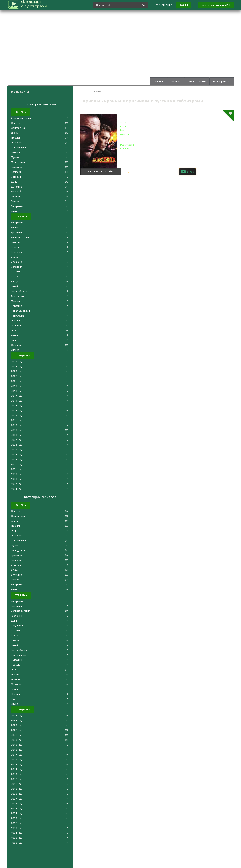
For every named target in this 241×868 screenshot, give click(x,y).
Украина (16, 679)
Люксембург (18, 296)
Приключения (19, 147)
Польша (16, 665)
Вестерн (16, 196)
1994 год (16, 833)
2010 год (16, 425)
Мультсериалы (197, 81)
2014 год (16, 406)
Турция (15, 675)
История (16, 177)
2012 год (16, 415)
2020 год (16, 740)
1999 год (16, 828)
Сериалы (175, 81)
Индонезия (17, 626)
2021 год (16, 381)
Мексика (16, 301)
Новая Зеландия (20, 311)
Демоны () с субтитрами (144, 116)
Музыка (15, 157)
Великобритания (21, 237)
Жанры (21, 112)
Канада (15, 281)
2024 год (16, 367)
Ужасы (15, 133)
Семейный (17, 143)
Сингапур (16, 321)
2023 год (16, 371)
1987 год (16, 484)
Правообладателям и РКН (216, 5)
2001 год (16, 469)
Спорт (14, 531)
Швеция (15, 694)
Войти (183, 5)
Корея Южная (19, 291)
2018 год (16, 391)
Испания (16, 272)
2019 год (16, 386)
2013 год (16, 411)
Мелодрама (18, 162)
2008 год (16, 435)
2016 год (16, 760)
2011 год (16, 420)
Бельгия (16, 228)
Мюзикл (15, 152)
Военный (16, 192)
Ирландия (17, 262)
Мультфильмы (222, 81)
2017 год (16, 396)
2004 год (16, 455)
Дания (15, 621)
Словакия (16, 325)
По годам (22, 356)
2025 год (16, 362)
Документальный (21, 118)
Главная (158, 81)
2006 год (16, 445)
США (13, 330)
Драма (15, 182)
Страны (21, 217)
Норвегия (16, 306)
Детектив (16, 187)
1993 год (16, 838)
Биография (17, 206)
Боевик (15, 201)
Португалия (18, 316)
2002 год (16, 464)
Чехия (14, 335)
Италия (15, 277)
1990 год (16, 474)
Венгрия (16, 242)
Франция (16, 345)
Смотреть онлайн (99, 172)
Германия (16, 252)
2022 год (16, 376)
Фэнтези (16, 123)
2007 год (16, 440)
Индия (15, 257)
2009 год (16, 430)
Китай (14, 286)
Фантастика (18, 128)
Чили (14, 340)
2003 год (16, 459)
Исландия (17, 267)
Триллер (16, 138)
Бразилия (16, 233)
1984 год (16, 489)
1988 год (16, 479)
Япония (15, 350)
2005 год (16, 450)
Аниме (15, 211)
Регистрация (163, 5)
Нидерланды (18, 655)
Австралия (17, 223)
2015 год (16, 401)
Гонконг (15, 247)
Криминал (17, 167)
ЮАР (14, 699)
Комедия (16, 172)
